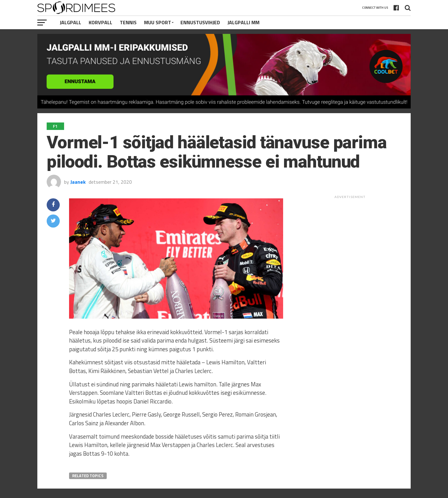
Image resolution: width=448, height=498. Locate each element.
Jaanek (78, 182)
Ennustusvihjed (200, 22)
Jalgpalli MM (243, 22)
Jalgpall (70, 22)
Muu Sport (158, 22)
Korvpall (100, 22)
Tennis (128, 22)
